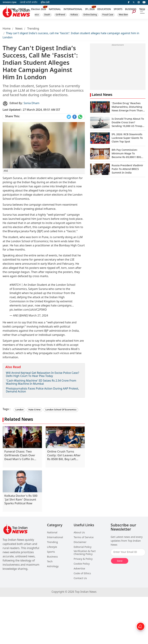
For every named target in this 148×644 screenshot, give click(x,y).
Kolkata (74, 15)
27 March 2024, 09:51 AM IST (31, 110)
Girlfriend (60, 15)
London (19, 410)
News (19, 29)
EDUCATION (104, 9)
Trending (33, 29)
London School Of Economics (61, 410)
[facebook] (129, 2)
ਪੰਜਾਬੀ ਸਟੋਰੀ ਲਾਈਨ (29, 3)
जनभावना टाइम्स (10, 3)
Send (120, 561)
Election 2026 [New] (39, 9)
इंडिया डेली (45, 3)
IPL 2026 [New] (90, 9)
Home (7, 29)
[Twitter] (134, 2)
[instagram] (139, 2)
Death (47, 15)
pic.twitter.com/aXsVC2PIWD (28, 310)
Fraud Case (108, 15)
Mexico (35, 15)
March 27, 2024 (38, 316)
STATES (22, 9)
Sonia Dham (31, 104)
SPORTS (118, 9)
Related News (19, 420)
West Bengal (125, 15)
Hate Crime (34, 410)
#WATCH (15, 285)
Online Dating (90, 15)
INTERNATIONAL (73, 9)
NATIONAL (55, 9)
